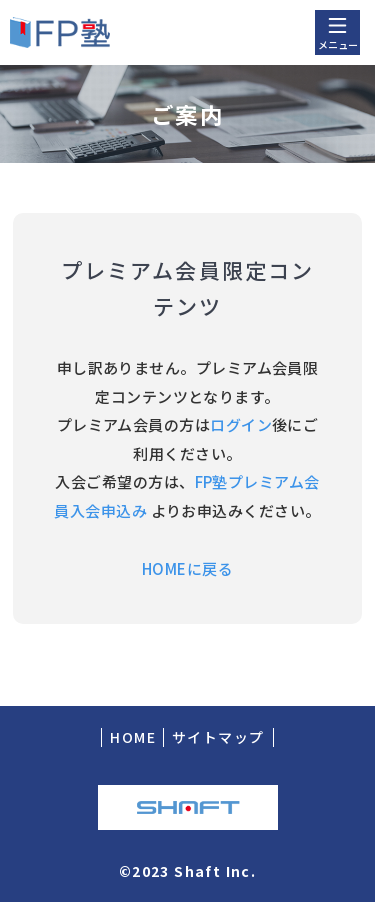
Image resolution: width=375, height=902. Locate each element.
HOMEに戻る (187, 568)
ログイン (241, 424)
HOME (133, 737)
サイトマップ (218, 737)
